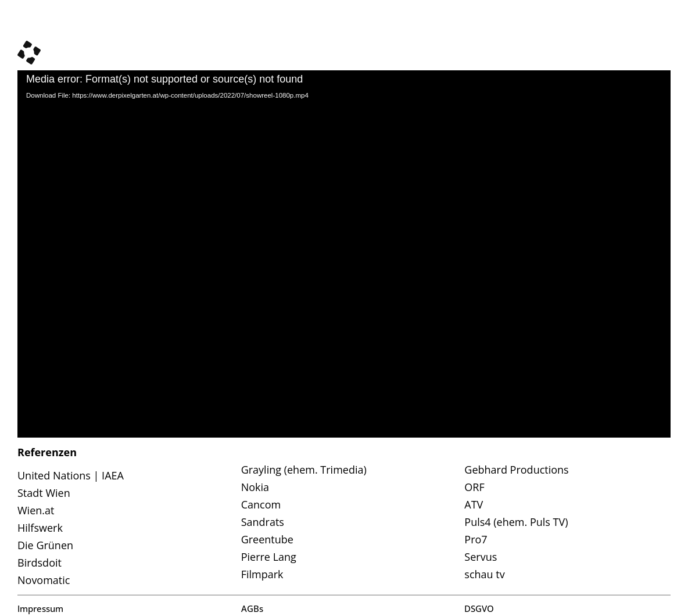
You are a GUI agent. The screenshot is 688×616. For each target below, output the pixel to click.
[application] (344, 254)
